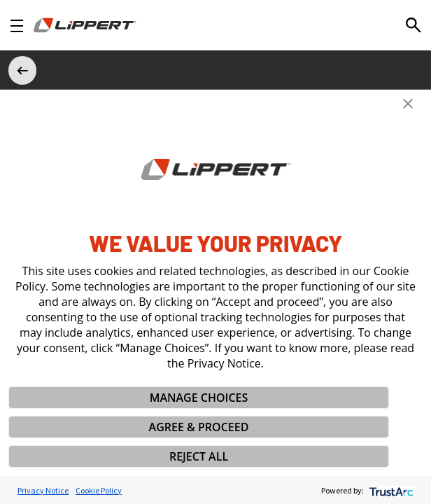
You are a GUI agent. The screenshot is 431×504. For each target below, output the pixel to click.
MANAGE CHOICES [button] (199, 398)
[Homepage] (85, 25)
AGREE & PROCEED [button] (199, 427)
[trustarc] (390, 490)
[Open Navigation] (17, 26)
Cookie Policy (99, 490)
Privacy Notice (43, 490)
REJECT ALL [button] (199, 456)
